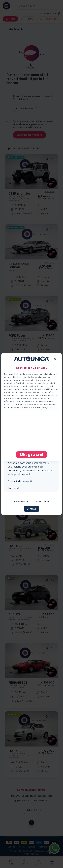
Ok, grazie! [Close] (32, 455)
